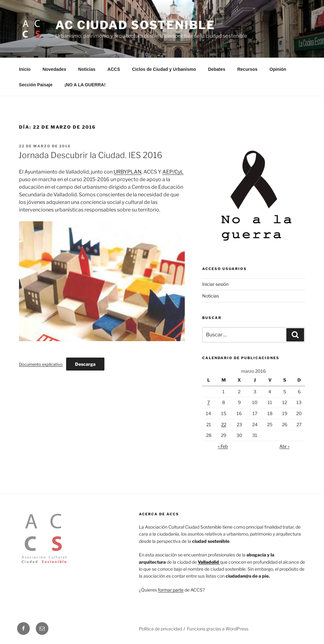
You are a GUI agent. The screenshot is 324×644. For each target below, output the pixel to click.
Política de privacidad (160, 629)
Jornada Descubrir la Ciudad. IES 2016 (90, 155)
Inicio (25, 69)
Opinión (278, 69)
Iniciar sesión (215, 284)
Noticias (87, 69)
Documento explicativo (41, 364)
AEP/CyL (173, 172)
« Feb (223, 446)
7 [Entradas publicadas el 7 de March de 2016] (209, 402)
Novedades (54, 69)
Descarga (85, 364)
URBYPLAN (128, 172)
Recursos (247, 69)
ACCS (114, 69)
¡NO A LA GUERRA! (85, 85)
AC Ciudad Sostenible (135, 25)
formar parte (171, 590)
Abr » (284, 446)
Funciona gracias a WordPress (218, 629)
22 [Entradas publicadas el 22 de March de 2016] (224, 424)
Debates (217, 69)
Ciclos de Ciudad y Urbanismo (164, 69)
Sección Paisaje (36, 85)
